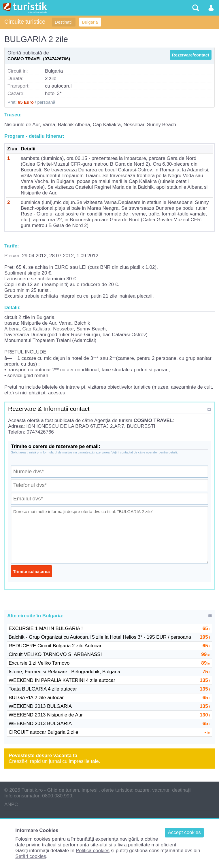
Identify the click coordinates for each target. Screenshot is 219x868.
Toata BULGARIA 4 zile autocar (43, 689)
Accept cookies (184, 832)
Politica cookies (93, 851)
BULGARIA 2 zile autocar (36, 698)
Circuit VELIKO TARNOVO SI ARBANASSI (55, 654)
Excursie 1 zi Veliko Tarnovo (39, 663)
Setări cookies (31, 856)
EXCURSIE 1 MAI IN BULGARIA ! (46, 628)
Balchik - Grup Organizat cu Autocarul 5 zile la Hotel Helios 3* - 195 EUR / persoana (100, 637)
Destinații (64, 22)
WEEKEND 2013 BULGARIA (40, 706)
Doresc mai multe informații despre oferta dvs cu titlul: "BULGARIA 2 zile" (109, 535)
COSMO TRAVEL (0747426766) (39, 59)
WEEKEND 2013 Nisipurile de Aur (46, 715)
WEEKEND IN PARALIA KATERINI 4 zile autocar (62, 680)
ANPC (11, 804)
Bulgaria (90, 22)
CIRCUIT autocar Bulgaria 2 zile (44, 732)
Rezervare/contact (191, 55)
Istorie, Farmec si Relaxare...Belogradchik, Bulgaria (64, 672)
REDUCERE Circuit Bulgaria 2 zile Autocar (55, 646)
